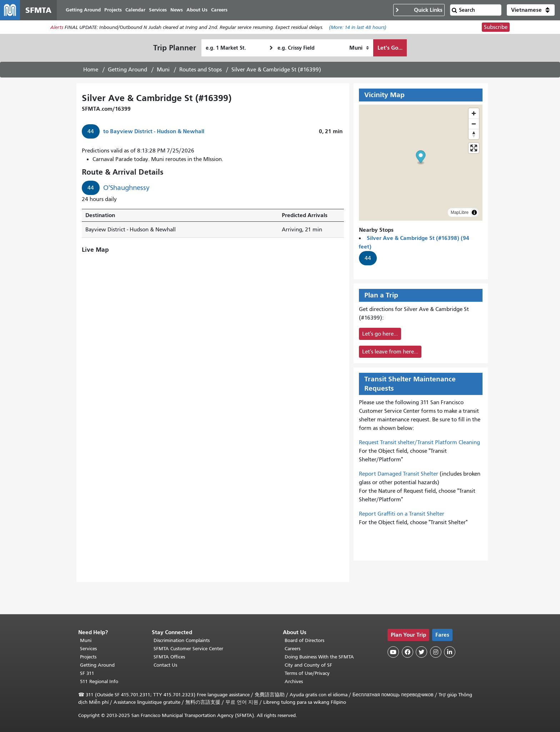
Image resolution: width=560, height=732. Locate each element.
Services (88, 649)
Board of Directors (304, 640)
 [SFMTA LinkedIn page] (450, 652)
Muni (163, 70)
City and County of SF (308, 665)
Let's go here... (380, 334)
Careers (292, 649)
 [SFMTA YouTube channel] (393, 652)
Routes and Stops (201, 70)
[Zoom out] (474, 124)
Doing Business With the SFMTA (319, 657)
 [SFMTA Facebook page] (407, 652)
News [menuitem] (177, 10)
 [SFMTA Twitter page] (421, 652)
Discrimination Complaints (182, 640)
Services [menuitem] (158, 10)
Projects (88, 657)
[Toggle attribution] (474, 212)
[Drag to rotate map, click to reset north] (474, 134)
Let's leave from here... (390, 352)
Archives (294, 681)
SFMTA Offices (169, 657)
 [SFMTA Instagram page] (436, 652)
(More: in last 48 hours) (358, 27)
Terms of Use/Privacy (307, 673)
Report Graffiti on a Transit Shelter (402, 514)
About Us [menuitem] (197, 10)
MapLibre (460, 212)
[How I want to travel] (359, 48)
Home (91, 70)
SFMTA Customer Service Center (188, 649)
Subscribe (496, 27)
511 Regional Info (99, 681)
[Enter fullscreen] (474, 148)
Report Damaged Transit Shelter (399, 474)
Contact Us (165, 665)
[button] (531, 10)
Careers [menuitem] (219, 10)
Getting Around (127, 70)
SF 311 (87, 673)
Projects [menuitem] (113, 10)
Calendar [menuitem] (135, 10)
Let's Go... (390, 48)
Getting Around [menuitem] (83, 10)
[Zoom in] (474, 113)
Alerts (57, 27)
